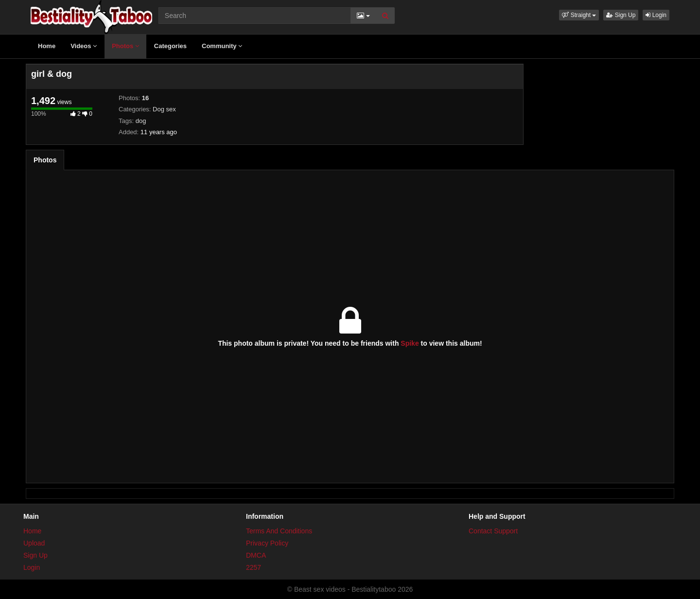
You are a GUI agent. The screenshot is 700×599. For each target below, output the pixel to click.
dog (141, 121)
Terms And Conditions (279, 531)
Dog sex (164, 109)
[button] (579, 15)
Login (656, 15)
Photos (125, 46)
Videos (84, 46)
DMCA (256, 555)
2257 (254, 567)
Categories (170, 46)
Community (222, 46)
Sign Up (621, 15)
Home (47, 46)
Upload (34, 543)
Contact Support (493, 531)
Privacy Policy (267, 543)
